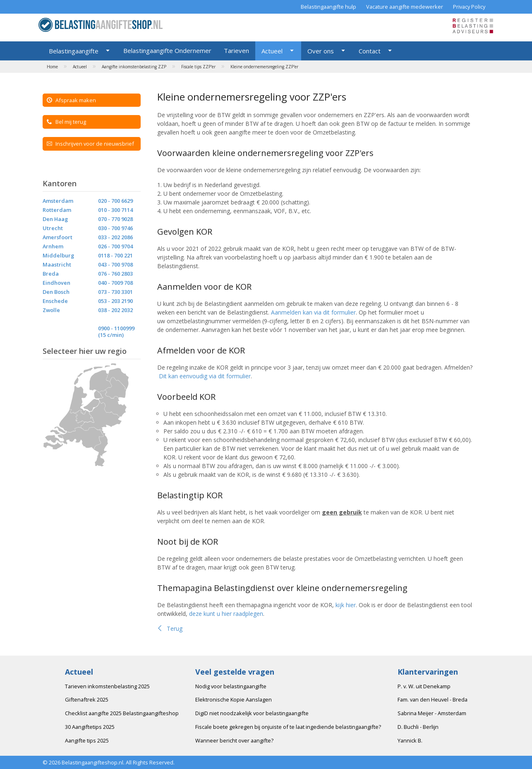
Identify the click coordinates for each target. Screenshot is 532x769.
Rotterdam (57, 210)
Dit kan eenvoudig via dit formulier (205, 376)
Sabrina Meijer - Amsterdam (432, 713)
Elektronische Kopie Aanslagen (234, 699)
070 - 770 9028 (115, 219)
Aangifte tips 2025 (87, 740)
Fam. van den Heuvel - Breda (433, 699)
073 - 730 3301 (115, 292)
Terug (170, 628)
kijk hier (346, 605)
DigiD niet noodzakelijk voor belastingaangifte (252, 713)
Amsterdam (58, 201)
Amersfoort (58, 237)
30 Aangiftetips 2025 (90, 727)
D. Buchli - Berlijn (418, 727)
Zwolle (51, 310)
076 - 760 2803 (115, 274)
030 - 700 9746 (115, 228)
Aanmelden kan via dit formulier (313, 312)
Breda (51, 274)
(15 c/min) (111, 335)
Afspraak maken (71, 100)
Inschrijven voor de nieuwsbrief (90, 144)
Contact (370, 51)
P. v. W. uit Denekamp (424, 686)
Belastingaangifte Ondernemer (167, 50)
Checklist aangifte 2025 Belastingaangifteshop (122, 713)
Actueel (272, 51)
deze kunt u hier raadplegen (226, 614)
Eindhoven (56, 283)
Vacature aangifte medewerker (405, 7)
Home (52, 67)
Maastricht (57, 264)
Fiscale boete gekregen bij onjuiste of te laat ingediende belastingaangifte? (288, 727)
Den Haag (55, 219)
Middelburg (58, 255)
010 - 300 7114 (115, 210)
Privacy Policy (469, 7)
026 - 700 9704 (115, 246)
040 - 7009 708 (115, 283)
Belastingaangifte (74, 51)
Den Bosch (56, 292)
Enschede (55, 301)
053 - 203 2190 (115, 301)
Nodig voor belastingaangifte (231, 686)
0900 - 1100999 (116, 328)
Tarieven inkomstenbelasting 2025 (107, 686)
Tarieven (236, 50)
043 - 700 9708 (115, 264)
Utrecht (53, 228)
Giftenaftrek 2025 (87, 699)
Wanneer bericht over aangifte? (234, 740)
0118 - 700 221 (115, 255)
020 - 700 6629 (115, 201)
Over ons (321, 51)
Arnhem (53, 246)
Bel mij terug (66, 122)
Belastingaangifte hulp (328, 7)
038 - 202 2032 (115, 310)
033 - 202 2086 (115, 237)
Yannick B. (410, 740)
